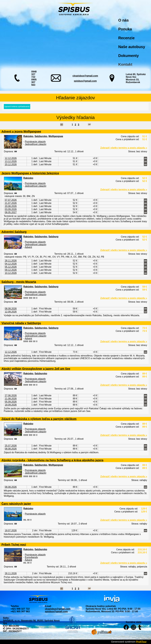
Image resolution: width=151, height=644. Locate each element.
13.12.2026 (11, 161)
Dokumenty (129, 56)
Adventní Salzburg (14, 232)
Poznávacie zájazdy (35, 142)
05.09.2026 (11, 402)
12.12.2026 (11, 158)
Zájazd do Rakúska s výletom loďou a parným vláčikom (39, 419)
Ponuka (125, 29)
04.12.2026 (11, 264)
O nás (123, 20)
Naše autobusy (132, 47)
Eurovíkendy (31, 557)
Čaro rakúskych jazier (16, 504)
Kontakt (125, 64)
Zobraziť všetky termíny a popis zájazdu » (124, 148)
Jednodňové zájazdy (36, 144)
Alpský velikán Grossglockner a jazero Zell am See (36, 369)
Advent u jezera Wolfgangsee (21, 131)
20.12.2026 (11, 164)
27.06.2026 (11, 395)
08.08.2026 (11, 309)
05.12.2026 (11, 267)
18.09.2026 (11, 405)
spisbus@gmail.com (85, 81)
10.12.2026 (11, 273)
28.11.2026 (11, 261)
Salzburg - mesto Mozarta (19, 282)
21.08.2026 (11, 399)
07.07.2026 (11, 200)
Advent (28, 247)
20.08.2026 (11, 206)
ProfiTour (141, 642)
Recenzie (126, 38)
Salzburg (53, 237)
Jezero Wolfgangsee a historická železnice (30, 173)
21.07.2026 (11, 203)
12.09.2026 (11, 312)
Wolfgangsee (56, 136)
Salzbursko (41, 136)
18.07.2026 (11, 530)
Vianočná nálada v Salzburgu (21, 323)
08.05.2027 (11, 212)
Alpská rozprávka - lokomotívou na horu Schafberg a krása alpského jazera (52, 460)
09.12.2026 (11, 270)
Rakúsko (28, 136)
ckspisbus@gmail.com (85, 76)
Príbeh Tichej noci (14, 545)
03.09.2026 (11, 209)
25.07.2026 (11, 446)
